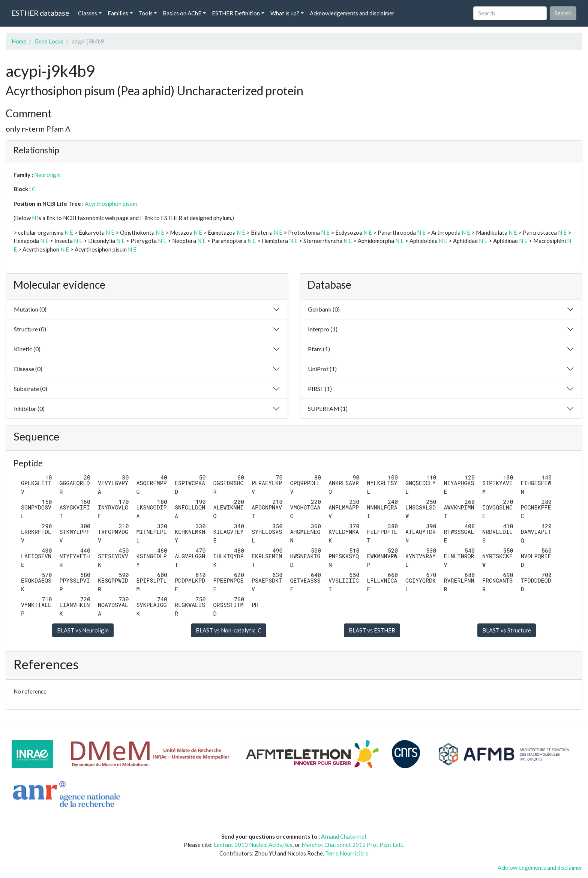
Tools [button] (146, 13)
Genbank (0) (324, 309)
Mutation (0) (30, 309)
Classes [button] (88, 13)
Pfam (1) (319, 349)
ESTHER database (40, 13)
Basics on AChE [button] (182, 13)
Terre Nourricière (347, 853)
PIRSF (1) (320, 389)
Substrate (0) (31, 389)
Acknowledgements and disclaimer (352, 13)
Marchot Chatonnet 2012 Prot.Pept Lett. (353, 845)
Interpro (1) (323, 329)
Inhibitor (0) (29, 408)
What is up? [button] (285, 13)
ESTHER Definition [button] (236, 13)
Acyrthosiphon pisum (111, 204)
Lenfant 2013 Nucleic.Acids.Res (253, 845)
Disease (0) (28, 369)
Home (19, 41)
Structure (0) (30, 329)
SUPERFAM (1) (328, 408)
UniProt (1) (322, 369)
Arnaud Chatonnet (344, 836)
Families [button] (118, 13)
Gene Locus (49, 41)
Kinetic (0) (27, 349)
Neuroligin (47, 175)
